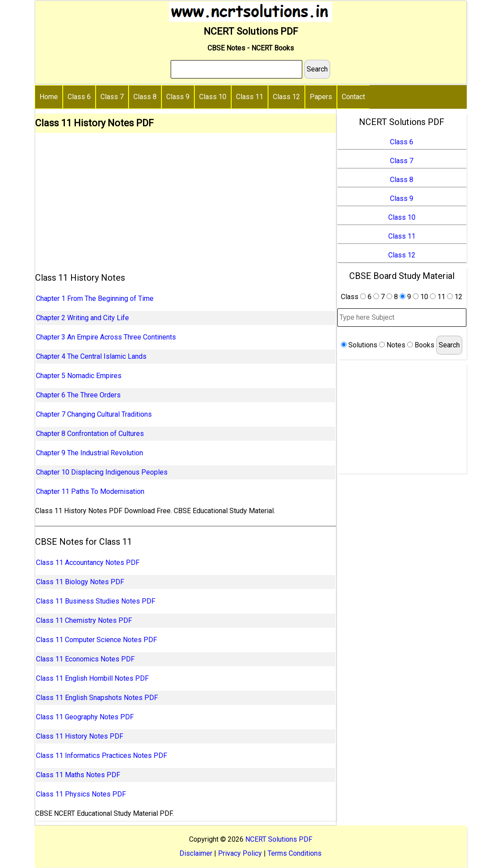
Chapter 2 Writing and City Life (82, 318)
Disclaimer (196, 853)
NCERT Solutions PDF (279, 839)
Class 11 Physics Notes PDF (81, 794)
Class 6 (79, 97)
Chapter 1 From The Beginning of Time (95, 298)
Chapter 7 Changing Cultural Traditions (94, 414)
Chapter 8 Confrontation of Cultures (90, 434)
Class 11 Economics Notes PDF (85, 659)
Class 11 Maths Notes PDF (78, 775)
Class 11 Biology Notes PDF (80, 582)
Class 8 (145, 97)
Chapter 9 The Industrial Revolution (89, 453)
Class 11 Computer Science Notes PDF (97, 640)
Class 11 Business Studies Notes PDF (96, 601)
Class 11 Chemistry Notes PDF (84, 620)
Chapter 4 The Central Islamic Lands (91, 356)
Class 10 (213, 97)
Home (49, 97)
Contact (353, 97)
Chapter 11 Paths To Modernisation (90, 491)
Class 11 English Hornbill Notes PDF (92, 678)
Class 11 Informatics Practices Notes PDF (102, 755)
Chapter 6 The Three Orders (78, 395)
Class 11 (250, 97)
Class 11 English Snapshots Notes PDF (97, 698)
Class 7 (112, 97)
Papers (321, 97)
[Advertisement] (186, 199)
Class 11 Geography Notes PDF (85, 717)
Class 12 (286, 97)
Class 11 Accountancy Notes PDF (88, 563)
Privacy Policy (240, 853)
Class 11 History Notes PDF (80, 736)
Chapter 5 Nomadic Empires (79, 376)
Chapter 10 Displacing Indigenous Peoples (102, 472)
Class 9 (178, 97)
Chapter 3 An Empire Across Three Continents (106, 337)
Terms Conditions (295, 853)
